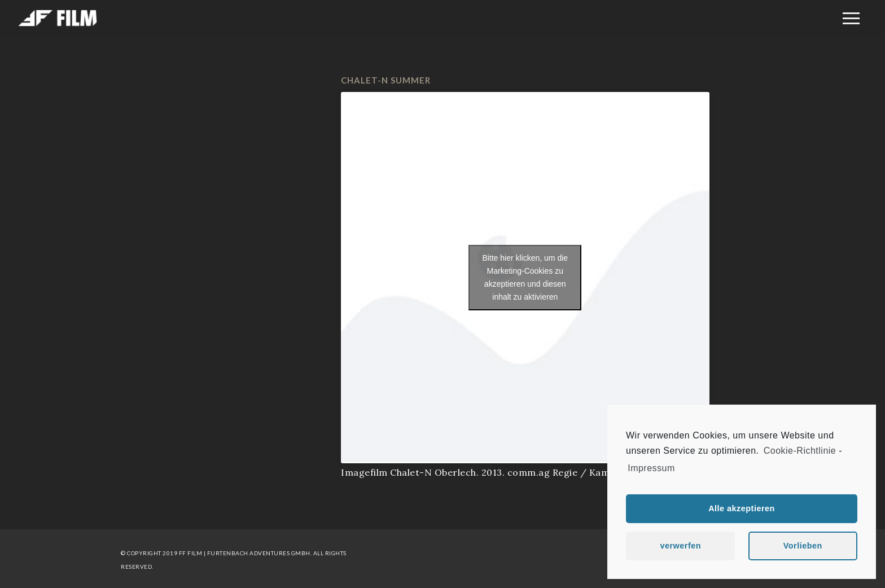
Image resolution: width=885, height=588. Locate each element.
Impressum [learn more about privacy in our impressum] (651, 468)
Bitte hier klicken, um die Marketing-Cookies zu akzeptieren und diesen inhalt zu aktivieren (525, 277)
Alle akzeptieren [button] (742, 508)
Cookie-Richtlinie (800, 451)
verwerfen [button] (680, 546)
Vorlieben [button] (803, 546)
